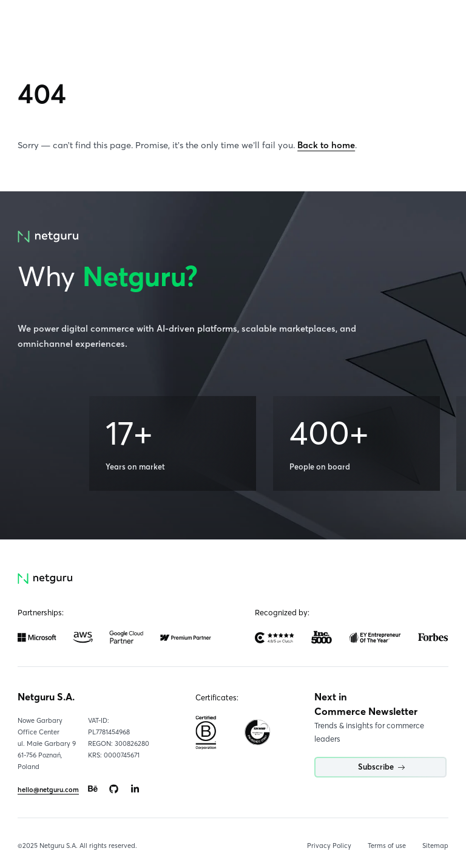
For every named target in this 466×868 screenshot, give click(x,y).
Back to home (326, 145)
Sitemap (435, 846)
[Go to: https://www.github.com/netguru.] (114, 789)
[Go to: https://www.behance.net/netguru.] (93, 789)
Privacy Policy (329, 846)
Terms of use (387, 846)
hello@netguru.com (48, 790)
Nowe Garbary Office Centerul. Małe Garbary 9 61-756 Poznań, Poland (47, 743)
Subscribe (382, 767)
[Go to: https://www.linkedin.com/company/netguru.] (135, 789)
